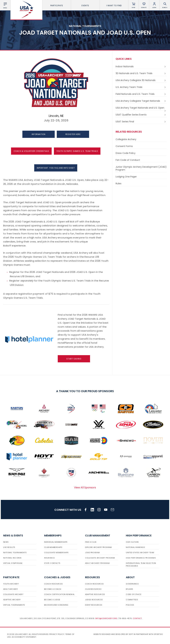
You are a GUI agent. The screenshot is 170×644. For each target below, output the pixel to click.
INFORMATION (39, 134)
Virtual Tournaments (14, 605)
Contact (137, 618)
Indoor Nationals (141, 67)
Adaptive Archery (12, 600)
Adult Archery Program (97, 563)
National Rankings (135, 547)
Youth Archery (11, 584)
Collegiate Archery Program (100, 558)
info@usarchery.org (106, 618)
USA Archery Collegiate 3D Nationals (141, 80)
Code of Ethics (134, 594)
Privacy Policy (57, 634)
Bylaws (129, 589)
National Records (12, 558)
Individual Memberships (56, 542)
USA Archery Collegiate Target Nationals (141, 101)
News (6, 542)
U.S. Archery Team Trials (141, 87)
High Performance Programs (141, 558)
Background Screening (56, 605)
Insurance (49, 558)
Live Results (9, 547)
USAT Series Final (141, 122)
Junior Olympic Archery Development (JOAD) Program (141, 168)
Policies (130, 605)
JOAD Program (92, 553)
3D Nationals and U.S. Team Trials (141, 73)
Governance (132, 584)
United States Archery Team (140, 553)
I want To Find (114, 6)
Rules (119, 183)
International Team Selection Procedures (141, 565)
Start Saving (74, 359)
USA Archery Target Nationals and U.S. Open (141, 108)
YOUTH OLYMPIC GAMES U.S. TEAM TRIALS (77, 151)
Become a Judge (52, 600)
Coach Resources (53, 584)
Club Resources (93, 589)
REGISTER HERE (73, 134)
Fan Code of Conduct (128, 160)
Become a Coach (53, 589)
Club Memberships (53, 547)
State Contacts (52, 563)
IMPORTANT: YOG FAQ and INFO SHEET (56, 168)
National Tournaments (15, 553)
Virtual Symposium (13, 563)
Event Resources (94, 605)
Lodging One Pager (126, 177)
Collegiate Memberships (56, 553)
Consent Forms (124, 146)
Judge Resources (94, 600)
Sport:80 (158, 634)
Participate (57, 6)
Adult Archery (11, 589)
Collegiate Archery (126, 139)
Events (85, 6)
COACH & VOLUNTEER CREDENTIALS (31, 151)
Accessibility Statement (24, 637)
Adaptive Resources (95, 594)
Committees (132, 600)
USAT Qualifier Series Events (141, 115)
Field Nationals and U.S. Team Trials (141, 94)
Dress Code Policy (126, 153)
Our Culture (132, 542)
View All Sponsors (85, 487)
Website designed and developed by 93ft (113, 634)
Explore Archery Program (98, 547)
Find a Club (91, 542)
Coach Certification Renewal (59, 594)
